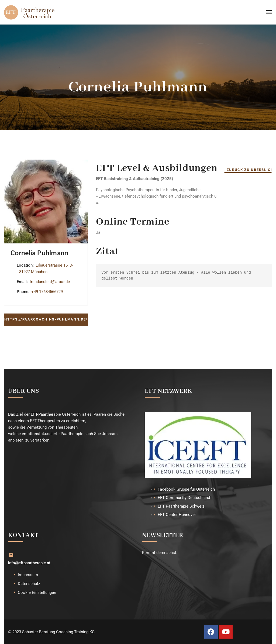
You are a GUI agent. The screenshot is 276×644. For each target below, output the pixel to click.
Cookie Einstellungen (37, 592)
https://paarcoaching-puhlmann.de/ (46, 319)
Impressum (28, 574)
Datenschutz (29, 583)
